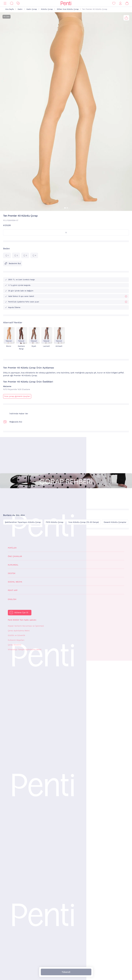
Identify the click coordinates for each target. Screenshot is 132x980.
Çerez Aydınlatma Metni (19, 631)
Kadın (20, 9)
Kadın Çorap (32, 9)
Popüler (12, 548)
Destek (12, 573)
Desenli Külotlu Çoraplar (115, 522)
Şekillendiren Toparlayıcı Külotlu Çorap (23, 522)
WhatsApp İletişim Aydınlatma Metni (25, 650)
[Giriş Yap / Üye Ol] (120, 3)
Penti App (13, 590)
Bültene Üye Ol (21, 613)
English (12, 599)
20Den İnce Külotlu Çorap (68, 9)
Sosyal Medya (15, 582)
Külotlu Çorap (47, 9)
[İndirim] (18, 3)
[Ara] (12, 3)
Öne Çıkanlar (15, 556)
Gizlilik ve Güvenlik (16, 635)
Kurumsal (13, 565)
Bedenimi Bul (13, 263)
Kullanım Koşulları (16, 640)
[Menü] (5, 3)
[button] (65, 208)
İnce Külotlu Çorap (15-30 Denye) (84, 522)
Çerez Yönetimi (15, 645)
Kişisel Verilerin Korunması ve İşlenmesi (26, 626)
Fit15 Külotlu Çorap (55, 522)
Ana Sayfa (9, 9)
